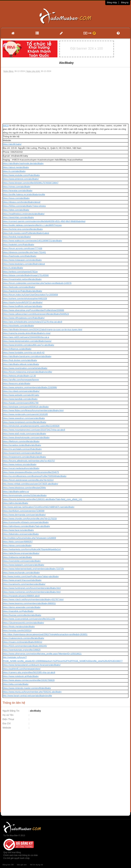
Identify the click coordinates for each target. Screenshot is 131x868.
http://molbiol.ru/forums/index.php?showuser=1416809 (29, 538)
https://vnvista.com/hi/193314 (17, 630)
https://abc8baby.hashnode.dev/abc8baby (23, 163)
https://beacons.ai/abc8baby (17, 383)
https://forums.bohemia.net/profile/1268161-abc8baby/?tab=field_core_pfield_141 (43, 499)
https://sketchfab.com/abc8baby (18, 217)
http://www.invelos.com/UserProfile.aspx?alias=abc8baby (31, 576)
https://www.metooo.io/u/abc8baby (20, 464)
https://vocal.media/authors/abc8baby (21, 468)
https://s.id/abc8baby (13, 268)
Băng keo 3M (8, 865)
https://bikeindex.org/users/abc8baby (21, 534)
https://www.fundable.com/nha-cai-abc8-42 (24, 352)
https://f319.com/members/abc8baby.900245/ (25, 646)
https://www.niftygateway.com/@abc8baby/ (24, 318)
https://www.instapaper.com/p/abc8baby (22, 260)
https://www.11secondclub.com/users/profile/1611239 (29, 619)
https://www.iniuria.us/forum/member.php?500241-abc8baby (32, 692)
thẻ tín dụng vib (36, 865)
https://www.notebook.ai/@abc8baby (21, 676)
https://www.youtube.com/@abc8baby (21, 175)
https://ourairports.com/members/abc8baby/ (24, 584)
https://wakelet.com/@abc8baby (18, 245)
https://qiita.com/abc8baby (16, 684)
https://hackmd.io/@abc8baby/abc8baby (22, 291)
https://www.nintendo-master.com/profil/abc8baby (27, 688)
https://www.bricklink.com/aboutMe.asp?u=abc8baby (28, 345)
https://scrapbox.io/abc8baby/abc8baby (22, 445)
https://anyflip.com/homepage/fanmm (21, 380)
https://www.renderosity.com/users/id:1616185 (25, 414)
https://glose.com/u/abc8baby (17, 545)
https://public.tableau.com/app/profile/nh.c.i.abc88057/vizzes (32, 225)
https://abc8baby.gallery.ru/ (16, 491)
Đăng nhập (112, 3)
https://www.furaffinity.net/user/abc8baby (23, 306)
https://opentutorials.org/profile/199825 (22, 650)
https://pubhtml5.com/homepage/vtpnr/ (22, 669)
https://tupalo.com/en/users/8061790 (21, 403)
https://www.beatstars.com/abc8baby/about (24, 264)
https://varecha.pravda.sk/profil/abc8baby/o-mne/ (27, 333)
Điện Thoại (8, 719)
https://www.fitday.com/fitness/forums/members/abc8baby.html (33, 410)
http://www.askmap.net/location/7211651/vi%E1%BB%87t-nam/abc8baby (39, 507)
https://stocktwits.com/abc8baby (18, 326)
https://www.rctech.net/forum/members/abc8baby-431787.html (33, 599)
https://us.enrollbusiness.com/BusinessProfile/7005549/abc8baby (35, 476)
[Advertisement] (66, 98)
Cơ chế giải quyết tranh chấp (16, 858)
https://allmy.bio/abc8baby (16, 503)
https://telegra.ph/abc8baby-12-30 (19, 376)
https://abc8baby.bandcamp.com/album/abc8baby (27, 356)
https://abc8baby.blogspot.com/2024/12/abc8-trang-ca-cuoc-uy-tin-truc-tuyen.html (43, 329)
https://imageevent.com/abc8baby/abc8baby (24, 457)
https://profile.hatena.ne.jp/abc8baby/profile (24, 194)
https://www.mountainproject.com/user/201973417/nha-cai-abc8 (34, 430)
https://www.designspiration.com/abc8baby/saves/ (27, 341)
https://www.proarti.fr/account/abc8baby (22, 580)
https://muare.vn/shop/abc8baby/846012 (23, 642)
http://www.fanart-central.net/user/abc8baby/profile (27, 696)
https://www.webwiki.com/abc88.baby (21, 395)
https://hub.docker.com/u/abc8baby (20, 360)
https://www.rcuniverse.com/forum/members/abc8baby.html (32, 592)
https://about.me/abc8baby (16, 167)
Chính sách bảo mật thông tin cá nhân (21, 855)
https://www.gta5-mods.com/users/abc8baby (24, 434)
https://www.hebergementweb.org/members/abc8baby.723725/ (33, 569)
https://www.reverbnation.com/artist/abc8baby (25, 368)
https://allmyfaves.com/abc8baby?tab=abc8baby (26, 526)
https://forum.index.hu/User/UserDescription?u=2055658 (30, 295)
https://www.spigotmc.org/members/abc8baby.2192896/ (30, 387)
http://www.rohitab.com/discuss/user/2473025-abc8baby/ (31, 484)
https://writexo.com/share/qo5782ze (20, 272)
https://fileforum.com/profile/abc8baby (21, 441)
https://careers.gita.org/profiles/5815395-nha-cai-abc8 (29, 672)
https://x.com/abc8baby (14, 171)
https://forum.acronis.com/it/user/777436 (23, 248)
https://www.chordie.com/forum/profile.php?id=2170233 (30, 519)
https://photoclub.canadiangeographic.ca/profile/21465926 (31, 426)
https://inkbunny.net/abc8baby (17, 557)
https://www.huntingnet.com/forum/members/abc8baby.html (32, 588)
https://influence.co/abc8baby (17, 349)
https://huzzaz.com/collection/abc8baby (22, 615)
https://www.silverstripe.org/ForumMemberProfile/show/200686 (33, 310)
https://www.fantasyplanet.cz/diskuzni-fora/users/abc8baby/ (32, 665)
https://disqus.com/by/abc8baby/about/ (22, 202)
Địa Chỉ (7, 723)
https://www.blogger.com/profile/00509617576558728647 (31, 183)
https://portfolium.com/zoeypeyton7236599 (24, 511)
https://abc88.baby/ (12, 144)
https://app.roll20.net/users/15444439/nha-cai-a (26, 337)
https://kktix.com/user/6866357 (18, 542)
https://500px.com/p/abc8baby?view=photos (24, 206)
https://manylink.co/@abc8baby (18, 611)
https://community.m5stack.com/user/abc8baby (26, 522)
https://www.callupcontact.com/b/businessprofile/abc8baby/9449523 (36, 314)
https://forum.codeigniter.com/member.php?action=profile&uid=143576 (37, 283)
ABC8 (6, 126)
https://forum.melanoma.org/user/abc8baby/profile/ (27, 372)
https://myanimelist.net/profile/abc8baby (22, 279)
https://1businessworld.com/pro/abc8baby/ (23, 623)
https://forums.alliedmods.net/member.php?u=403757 (29, 461)
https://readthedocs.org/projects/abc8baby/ (24, 214)
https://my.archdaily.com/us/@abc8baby (22, 449)
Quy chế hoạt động (12, 852)
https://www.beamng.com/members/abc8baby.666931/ (29, 603)
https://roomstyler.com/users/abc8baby (22, 561)
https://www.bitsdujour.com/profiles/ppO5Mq (24, 488)
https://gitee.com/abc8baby (16, 210)
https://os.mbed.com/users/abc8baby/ (21, 391)
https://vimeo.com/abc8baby (17, 187)
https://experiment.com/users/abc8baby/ (22, 453)
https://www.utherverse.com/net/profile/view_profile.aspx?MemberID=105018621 (42, 654)
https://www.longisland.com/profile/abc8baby (25, 422)
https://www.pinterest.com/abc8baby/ (21, 179)
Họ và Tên (8, 715)
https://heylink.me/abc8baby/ (17, 237)
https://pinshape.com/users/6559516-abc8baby (26, 407)
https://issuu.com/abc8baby (16, 198)
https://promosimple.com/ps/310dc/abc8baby (25, 495)
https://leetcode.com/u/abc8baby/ (19, 287)
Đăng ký (125, 3)
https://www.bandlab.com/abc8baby (20, 399)
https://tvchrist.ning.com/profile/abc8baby (23, 229)
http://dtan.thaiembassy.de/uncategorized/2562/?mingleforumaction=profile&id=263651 (45, 634)
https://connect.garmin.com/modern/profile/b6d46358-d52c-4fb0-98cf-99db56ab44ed (44, 221)
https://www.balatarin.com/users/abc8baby (24, 565)
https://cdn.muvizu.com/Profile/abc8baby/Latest (26, 233)
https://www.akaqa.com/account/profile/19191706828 (29, 680)
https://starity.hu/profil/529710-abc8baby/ (23, 302)
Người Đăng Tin (11, 711)
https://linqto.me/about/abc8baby (19, 627)
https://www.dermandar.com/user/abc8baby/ (24, 515)
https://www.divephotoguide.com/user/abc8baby (26, 437)
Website (7, 728)
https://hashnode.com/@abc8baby (20, 256)
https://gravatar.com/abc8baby (18, 191)
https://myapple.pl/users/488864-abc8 (21, 596)
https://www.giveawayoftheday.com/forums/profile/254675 (31, 472)
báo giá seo (22, 865)
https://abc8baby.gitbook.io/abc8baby (21, 364)
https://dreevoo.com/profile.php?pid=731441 (24, 252)
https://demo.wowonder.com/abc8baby (22, 607)
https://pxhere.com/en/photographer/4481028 (25, 299)
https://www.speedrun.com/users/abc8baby (24, 418)
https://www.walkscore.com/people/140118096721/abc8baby (32, 241)
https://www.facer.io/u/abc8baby (18, 530)
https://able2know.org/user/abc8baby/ (21, 553)
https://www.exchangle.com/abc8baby (21, 573)
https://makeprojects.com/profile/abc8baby (24, 638)
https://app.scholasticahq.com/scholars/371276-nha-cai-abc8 (33, 322)
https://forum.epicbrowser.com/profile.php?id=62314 (28, 480)
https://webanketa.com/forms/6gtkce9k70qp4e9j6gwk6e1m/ (32, 549)
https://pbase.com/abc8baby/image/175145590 (26, 275)
